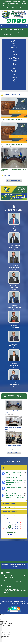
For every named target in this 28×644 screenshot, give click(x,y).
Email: (6, 580)
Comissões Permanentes (14, 3)
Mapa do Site (11, 8)
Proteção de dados (14, 89)
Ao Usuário (14, 60)
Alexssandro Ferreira (14, 307)
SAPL (14, 82)
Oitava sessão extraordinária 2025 (12, 119)
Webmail (18, 8)
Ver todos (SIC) (14, 537)
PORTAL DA (14, 42)
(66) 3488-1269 (7, 35)
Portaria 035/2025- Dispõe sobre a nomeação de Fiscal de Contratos (15, 482)
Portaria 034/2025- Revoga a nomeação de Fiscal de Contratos (14, 489)
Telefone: (7, 585)
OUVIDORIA (14, 53)
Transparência (14, 43)
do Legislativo (14, 55)
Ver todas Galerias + (14, 453)
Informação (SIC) (14, 49)
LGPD (14, 87)
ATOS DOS (14, 76)
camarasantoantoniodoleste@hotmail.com (15, 32)
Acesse (14, 66)
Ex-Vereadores (17, 2)
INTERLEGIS (14, 83)
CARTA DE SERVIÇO (14, 59)
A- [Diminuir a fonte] (1, 626)
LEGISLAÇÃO (14, 70)
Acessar (14, 72)
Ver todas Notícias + (14, 180)
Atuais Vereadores (6, 2)
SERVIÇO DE (14, 47)
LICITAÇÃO (14, 65)
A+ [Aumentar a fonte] (1, 623)
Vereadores (14, 77)
